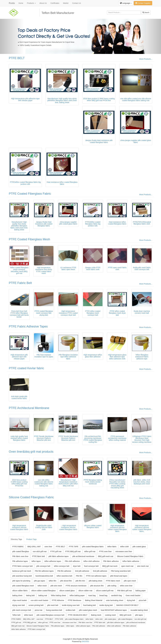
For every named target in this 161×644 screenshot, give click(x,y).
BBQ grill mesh (125, 615)
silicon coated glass (67, 591)
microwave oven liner (124, 551)
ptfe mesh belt (53, 605)
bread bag (103, 595)
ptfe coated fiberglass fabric (93, 547)
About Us (43, 3)
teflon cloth (125, 547)
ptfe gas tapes (39, 581)
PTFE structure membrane (76, 586)
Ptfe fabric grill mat (124, 591)
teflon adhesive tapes (53, 561)
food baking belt (89, 605)
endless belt (71, 610)
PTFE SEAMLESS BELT (78, 615)
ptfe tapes (139, 615)
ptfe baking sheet (96, 581)
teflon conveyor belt (62, 566)
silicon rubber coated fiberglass (43, 591)
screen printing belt (36, 605)
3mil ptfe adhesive (82, 571)
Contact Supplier (143, 3)
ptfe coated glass (139, 547)
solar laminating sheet (115, 600)
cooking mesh (110, 615)
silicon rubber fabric (20, 591)
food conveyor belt (91, 566)
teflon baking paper (77, 595)
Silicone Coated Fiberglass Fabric (31, 497)
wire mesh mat (143, 566)
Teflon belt (16, 615)
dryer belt (77, 566)
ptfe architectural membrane (83, 556)
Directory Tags (16, 539)
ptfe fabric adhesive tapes (59, 556)
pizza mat (39, 610)
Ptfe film (79, 576)
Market (66, 3)
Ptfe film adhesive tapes (44, 571)
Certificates (55, 3)
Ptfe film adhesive (64, 571)
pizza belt (142, 600)
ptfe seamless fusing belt (22, 576)
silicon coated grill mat (105, 591)
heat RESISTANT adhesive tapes (114, 610)
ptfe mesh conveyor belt (22, 610)
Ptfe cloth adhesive (72, 561)
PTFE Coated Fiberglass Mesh (29, 239)
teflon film (53, 581)
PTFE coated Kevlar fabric (26, 368)
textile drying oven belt (71, 605)
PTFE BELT (17, 58)
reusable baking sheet (139, 610)
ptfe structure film (97, 586)
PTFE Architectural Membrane (29, 408)
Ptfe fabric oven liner (20, 556)
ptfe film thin (80, 581)
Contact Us (77, 3)
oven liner (48, 547)
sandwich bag (116, 595)
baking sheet (17, 595)
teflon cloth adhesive (92, 561)
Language (126, 3)
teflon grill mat (90, 551)
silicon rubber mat (85, 591)
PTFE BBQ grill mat (73, 551)
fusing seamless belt (54, 610)
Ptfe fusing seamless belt (121, 571)
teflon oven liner (126, 586)
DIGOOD (85, 641)
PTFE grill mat (56, 551)
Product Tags (31, 539)
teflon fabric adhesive (131, 561)
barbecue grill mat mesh (22, 571)
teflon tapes (36, 561)
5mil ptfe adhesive (100, 571)
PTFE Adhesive (58, 600)
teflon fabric (112, 547)
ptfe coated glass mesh (88, 610)
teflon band (28, 615)
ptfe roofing (112, 586)
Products (31, 3)
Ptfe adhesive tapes (20, 561)
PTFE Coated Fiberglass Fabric (30, 194)
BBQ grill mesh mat (106, 556)
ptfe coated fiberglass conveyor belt (50, 615)
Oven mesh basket (133, 595)
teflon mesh (42, 586)
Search (146, 13)
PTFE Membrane (75, 600)
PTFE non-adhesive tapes (96, 576)
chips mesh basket (20, 600)
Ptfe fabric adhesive (111, 561)
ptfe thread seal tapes (119, 576)
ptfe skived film (66, 581)
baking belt (30, 595)
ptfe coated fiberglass (21, 551)
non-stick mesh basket (39, 600)
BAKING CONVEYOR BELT (127, 605)
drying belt (131, 600)
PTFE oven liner (105, 551)
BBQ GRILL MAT (34, 547)
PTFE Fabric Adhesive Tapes (28, 326)
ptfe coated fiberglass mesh (23, 586)
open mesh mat (127, 566)
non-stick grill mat (40, 551)
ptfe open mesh (130, 581)
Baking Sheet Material (94, 600)
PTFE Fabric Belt (20, 283)
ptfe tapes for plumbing (21, 581)
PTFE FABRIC (18, 547)
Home (21, 3)
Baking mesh (96, 615)
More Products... (146, 59)
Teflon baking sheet (58, 595)
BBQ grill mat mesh (110, 566)
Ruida (12, 3)
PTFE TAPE (74, 547)
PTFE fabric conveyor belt (22, 566)
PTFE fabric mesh (113, 581)
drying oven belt (19, 605)
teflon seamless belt (64, 576)
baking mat (43, 595)
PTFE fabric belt (38, 556)
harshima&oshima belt (44, 576)
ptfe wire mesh (56, 586)
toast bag (92, 595)
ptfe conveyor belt (43, 566)
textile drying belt (106, 605)
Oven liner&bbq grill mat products (31, 452)
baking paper (141, 591)
